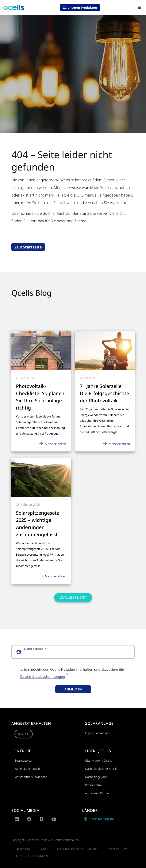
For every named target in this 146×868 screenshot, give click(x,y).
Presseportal (93, 785)
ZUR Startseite (28, 253)
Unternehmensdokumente (77, 849)
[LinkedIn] (17, 819)
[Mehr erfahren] (41, 350)
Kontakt (24, 734)
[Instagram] (42, 819)
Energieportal (23, 760)
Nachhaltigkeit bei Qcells (101, 769)
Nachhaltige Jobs (96, 777)
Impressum (22, 849)
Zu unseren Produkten (80, 8)
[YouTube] (54, 819)
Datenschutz (117, 849)
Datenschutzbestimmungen (43, 682)
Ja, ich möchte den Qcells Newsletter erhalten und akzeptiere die (72, 678)
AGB (44, 849)
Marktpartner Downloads (31, 777)
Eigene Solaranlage (98, 733)
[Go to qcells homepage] (14, 8)
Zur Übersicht (73, 597)
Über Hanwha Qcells (98, 760)
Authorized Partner (98, 793)
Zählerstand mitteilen (28, 769)
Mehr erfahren (52, 444)
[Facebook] (29, 819)
